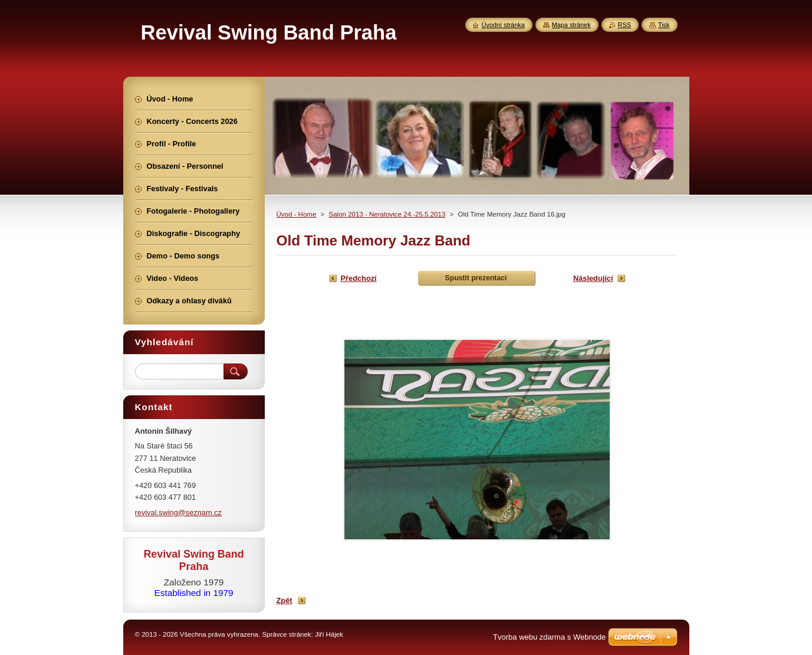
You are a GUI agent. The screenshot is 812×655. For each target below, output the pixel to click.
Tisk (664, 25)
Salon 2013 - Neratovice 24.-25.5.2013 (387, 214)
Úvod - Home (297, 214)
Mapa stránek (571, 25)
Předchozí (359, 278)
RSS (624, 25)
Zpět (285, 600)
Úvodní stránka (503, 25)
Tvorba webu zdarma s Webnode (549, 637)
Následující (593, 278)
